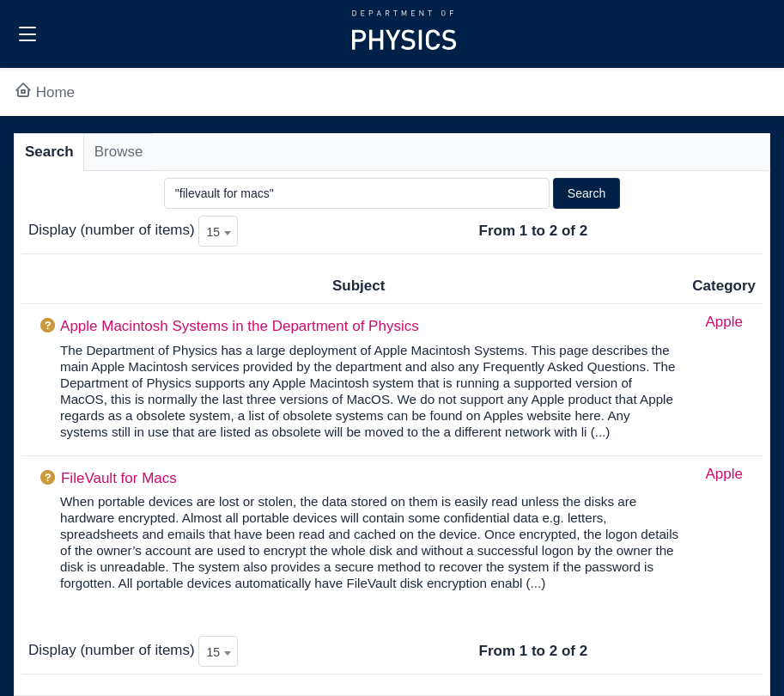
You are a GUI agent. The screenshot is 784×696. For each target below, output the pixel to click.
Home (44, 92)
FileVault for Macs (119, 478)
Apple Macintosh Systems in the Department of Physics (240, 326)
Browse (119, 152)
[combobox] (218, 231)
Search (49, 152)
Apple (723, 322)
